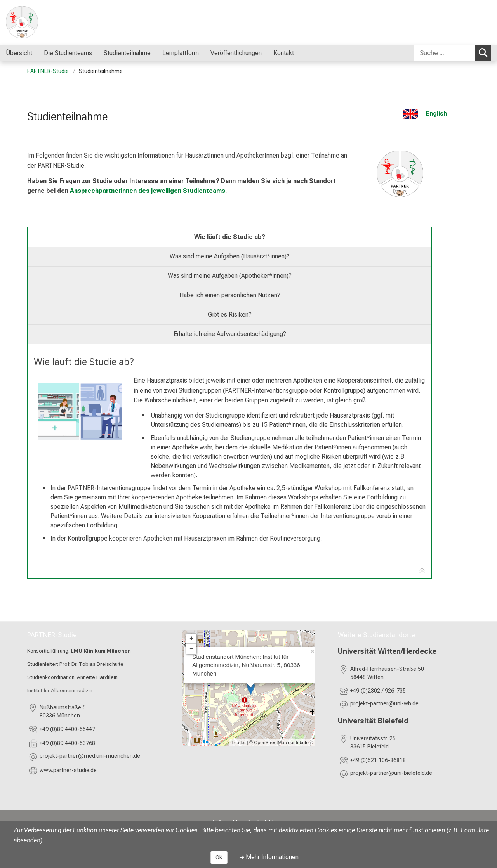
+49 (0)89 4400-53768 (67, 743)
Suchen (485, 52)
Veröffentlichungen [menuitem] (236, 53)
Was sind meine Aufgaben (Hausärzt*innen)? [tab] (230, 256)
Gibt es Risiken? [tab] (230, 314)
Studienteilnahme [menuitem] (127, 53)
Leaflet (238, 743)
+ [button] (192, 639)
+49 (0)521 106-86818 (379, 761)
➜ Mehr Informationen (269, 857)
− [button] (192, 649)
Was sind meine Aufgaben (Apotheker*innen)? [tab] (230, 276)
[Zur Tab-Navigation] (422, 571)
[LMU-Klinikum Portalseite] (52, 22)
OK (219, 858)
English (436, 113)
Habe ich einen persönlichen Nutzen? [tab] (230, 295)
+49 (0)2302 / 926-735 (378, 691)
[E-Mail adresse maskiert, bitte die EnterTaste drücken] (90, 757)
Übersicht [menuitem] (19, 53)
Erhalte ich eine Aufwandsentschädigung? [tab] (230, 334)
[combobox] (452, 53)
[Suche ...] (444, 53)
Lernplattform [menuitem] (181, 53)
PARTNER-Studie (48, 71)
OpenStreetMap (270, 743)
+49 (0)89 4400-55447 (67, 730)
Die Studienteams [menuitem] (68, 53)
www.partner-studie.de (68, 770)
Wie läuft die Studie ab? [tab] (230, 237)
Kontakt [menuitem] (284, 53)
